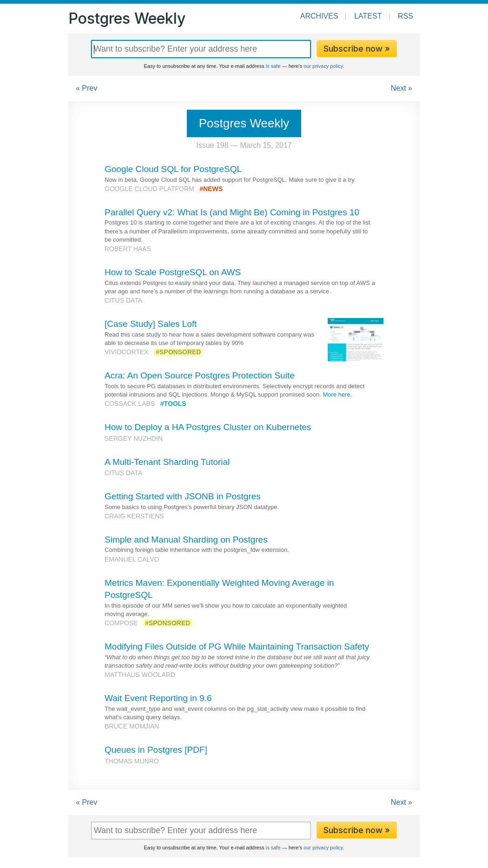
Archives (319, 16)
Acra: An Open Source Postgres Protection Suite (200, 375)
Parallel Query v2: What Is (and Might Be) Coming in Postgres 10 (232, 212)
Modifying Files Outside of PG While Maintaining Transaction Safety (237, 646)
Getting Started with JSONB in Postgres (183, 496)
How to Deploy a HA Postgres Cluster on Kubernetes (208, 427)
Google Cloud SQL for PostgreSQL (173, 169)
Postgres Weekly (127, 18)
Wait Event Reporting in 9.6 (158, 698)
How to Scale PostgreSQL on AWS (173, 272)
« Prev (86, 88)
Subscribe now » (357, 49)
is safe (273, 66)
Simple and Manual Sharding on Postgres (186, 540)
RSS (406, 16)
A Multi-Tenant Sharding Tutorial (167, 462)
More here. (337, 394)
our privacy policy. (324, 66)
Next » (402, 88)
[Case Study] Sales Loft (151, 324)
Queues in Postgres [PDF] (156, 750)
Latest (368, 16)
